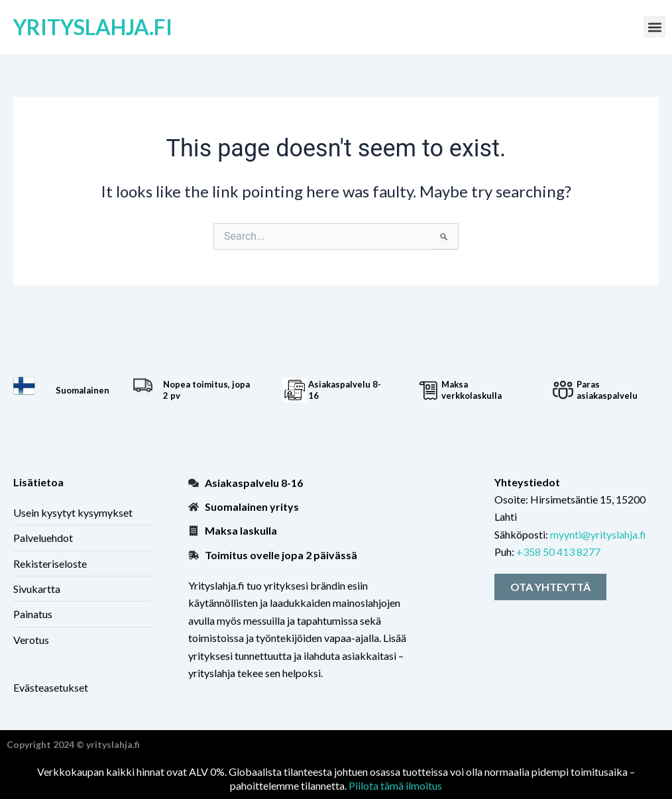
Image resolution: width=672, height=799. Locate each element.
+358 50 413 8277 (558, 552)
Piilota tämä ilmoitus (395, 785)
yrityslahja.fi (93, 27)
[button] (654, 27)
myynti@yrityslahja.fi (598, 534)
